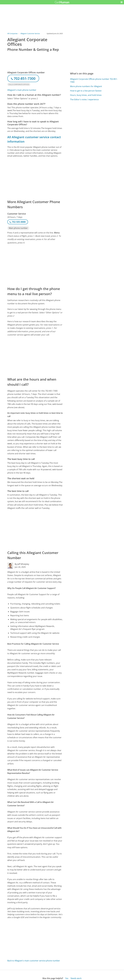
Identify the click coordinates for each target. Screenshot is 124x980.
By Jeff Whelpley (22, 564)
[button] (122, 2)
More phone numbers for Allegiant (86, 86)
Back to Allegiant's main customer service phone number (34, 961)
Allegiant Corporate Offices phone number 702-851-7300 (94, 80)
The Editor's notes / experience (84, 99)
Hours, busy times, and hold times (86, 95)
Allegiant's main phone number (22, 90)
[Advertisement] (35, 178)
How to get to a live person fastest (86, 91)
